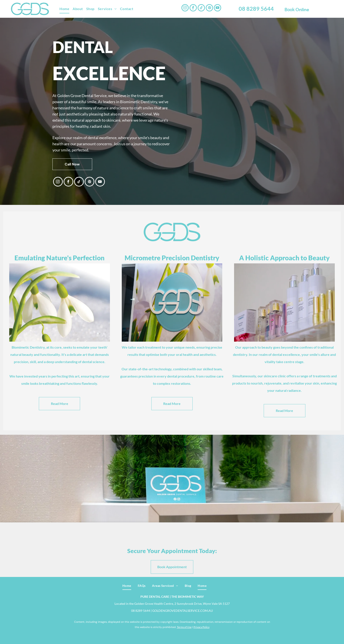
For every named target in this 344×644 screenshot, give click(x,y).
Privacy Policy (202, 627)
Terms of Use (184, 627)
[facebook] (193, 8)
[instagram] (185, 8)
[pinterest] (209, 8)
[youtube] (218, 8)
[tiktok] (201, 8)
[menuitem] (66, 9)
